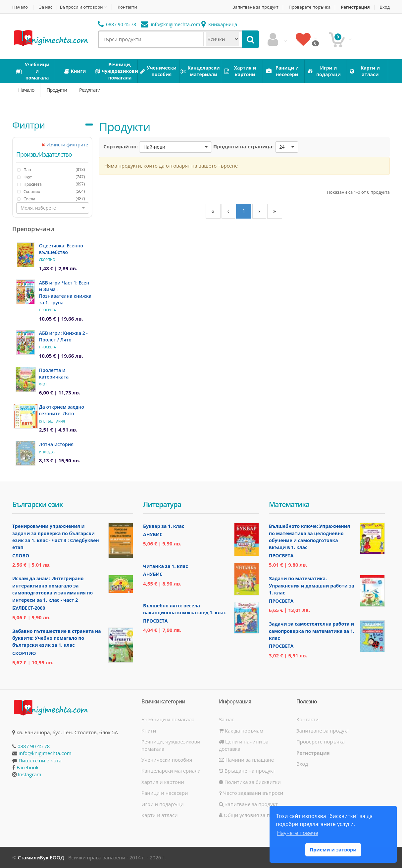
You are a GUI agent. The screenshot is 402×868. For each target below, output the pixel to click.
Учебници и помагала (168, 719)
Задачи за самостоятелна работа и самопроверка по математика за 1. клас (312, 631)
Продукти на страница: (244, 146)
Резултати (90, 90)
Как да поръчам (241, 731)
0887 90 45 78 (117, 24)
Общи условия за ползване (254, 815)
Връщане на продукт (247, 771)
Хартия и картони (163, 782)
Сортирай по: (121, 146)
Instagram (30, 774)
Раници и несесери (165, 793)
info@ (171, 24)
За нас (46, 7)
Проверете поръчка (310, 7)
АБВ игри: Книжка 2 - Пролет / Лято (63, 336)
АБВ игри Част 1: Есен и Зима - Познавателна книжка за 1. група (65, 293)
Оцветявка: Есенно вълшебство (61, 249)
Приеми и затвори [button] (333, 850)
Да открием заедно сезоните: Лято (62, 410)
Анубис (153, 534)
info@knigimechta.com (45, 753)
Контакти (127, 7)
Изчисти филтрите (65, 145)
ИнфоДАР (47, 452)
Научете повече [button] (297, 833)
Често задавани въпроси (251, 793)
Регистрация (355, 7)
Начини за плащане (246, 760)
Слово (21, 556)
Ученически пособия (167, 760)
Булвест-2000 (29, 608)
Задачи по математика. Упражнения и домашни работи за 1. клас (312, 586)
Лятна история (56, 444)
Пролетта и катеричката (54, 373)
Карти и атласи (160, 815)
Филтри (28, 125)
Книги (149, 731)
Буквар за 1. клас (164, 526)
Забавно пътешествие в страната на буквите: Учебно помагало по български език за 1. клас (57, 638)
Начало (20, 7)
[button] (53, 208)
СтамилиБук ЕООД (41, 857)
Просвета (48, 310)
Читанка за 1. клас (165, 566)
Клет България (52, 421)
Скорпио (47, 260)
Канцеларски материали (171, 771)
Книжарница (219, 24)
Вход (385, 7)
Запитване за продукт (255, 7)
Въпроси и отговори (81, 7)
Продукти (57, 90)
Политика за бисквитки (250, 782)
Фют (43, 384)
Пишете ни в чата (40, 760)
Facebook (28, 767)
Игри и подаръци (163, 804)
